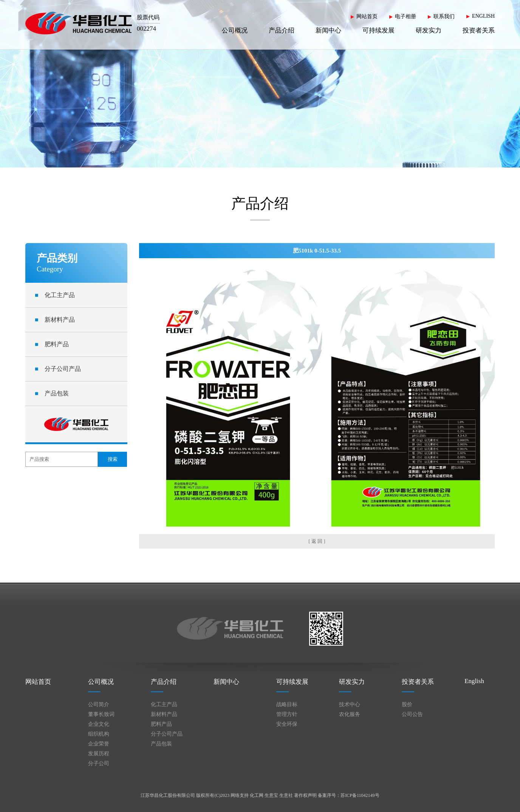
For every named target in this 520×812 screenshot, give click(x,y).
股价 (407, 704)
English (474, 681)
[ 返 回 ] (317, 541)
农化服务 (350, 714)
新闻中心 (328, 30)
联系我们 (444, 16)
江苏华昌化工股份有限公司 (168, 795)
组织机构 (99, 734)
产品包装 (52, 393)
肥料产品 (52, 344)
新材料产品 (55, 320)
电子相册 (405, 16)
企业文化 (99, 724)
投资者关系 (479, 30)
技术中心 (350, 704)
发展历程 (99, 754)
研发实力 (429, 30)
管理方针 (287, 714)
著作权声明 (305, 795)
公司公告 (412, 714)
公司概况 (235, 30)
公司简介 (99, 704)
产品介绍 (282, 30)
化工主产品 (55, 295)
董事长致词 (101, 714)
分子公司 (99, 763)
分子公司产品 (58, 369)
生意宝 (271, 795)
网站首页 (367, 16)
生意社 (286, 795)
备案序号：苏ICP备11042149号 (348, 795)
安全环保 (287, 724)
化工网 (257, 795)
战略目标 (287, 704)
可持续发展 (378, 30)
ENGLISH (483, 16)
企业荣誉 (99, 744)
